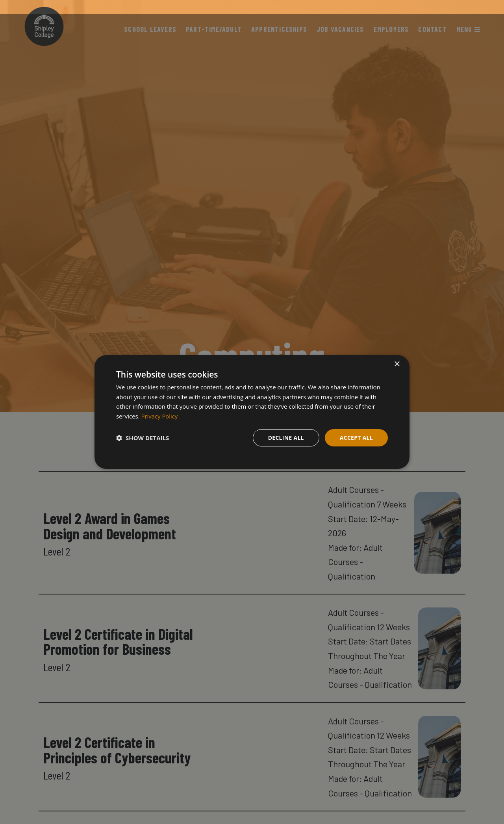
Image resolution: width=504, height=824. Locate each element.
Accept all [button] (356, 438)
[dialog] (252, 412)
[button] (143, 438)
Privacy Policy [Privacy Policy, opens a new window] (160, 416)
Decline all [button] (285, 438)
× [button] (397, 364)
